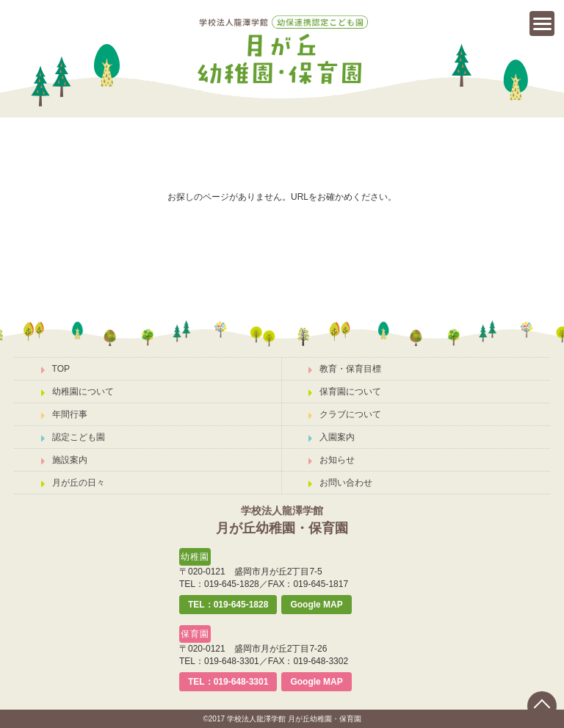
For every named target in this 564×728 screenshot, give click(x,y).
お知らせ (332, 460)
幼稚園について (77, 392)
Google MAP (316, 605)
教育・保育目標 (345, 369)
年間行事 (64, 414)
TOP (55, 369)
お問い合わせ (340, 483)
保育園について (345, 392)
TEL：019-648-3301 (228, 682)
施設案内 (64, 460)
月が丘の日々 (73, 483)
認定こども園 (73, 437)
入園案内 (332, 437)
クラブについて (345, 414)
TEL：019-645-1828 (228, 605)
